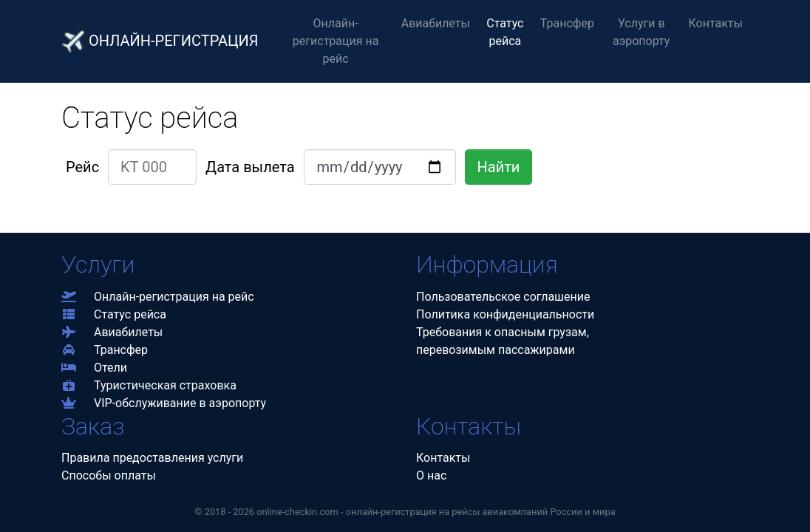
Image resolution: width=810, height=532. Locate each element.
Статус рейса (505, 32)
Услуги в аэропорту (641, 32)
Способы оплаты (109, 475)
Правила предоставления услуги (152, 458)
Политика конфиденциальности (505, 314)
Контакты (716, 23)
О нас (431, 475)
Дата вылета (250, 167)
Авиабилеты (436, 23)
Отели (94, 368)
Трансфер (567, 23)
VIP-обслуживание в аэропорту (164, 403)
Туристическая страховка (149, 385)
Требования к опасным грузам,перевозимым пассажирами (503, 341)
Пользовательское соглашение (503, 297)
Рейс (82, 167)
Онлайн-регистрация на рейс (336, 41)
